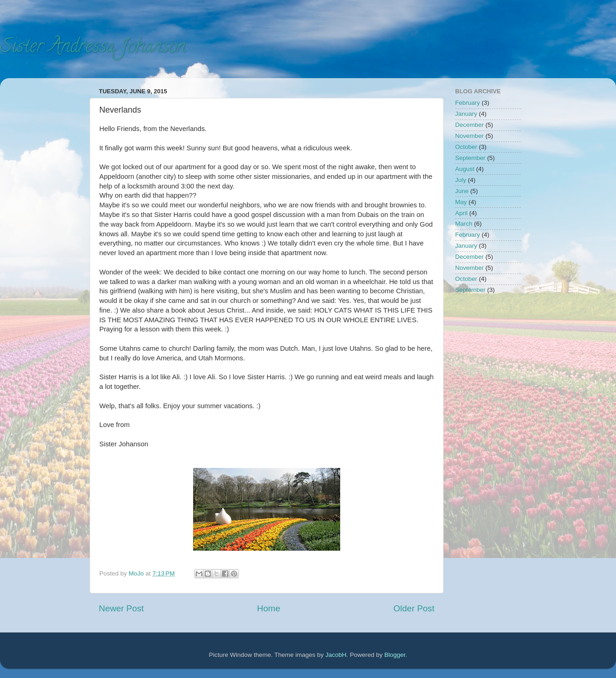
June (462, 191)
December (469, 125)
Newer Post (121, 608)
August (465, 169)
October (466, 147)
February (468, 103)
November (469, 136)
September (470, 158)
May (461, 202)
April (461, 213)
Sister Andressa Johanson (93, 48)
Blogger (395, 655)
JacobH (336, 655)
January (466, 114)
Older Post (414, 608)
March (464, 224)
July (461, 180)
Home (268, 608)
